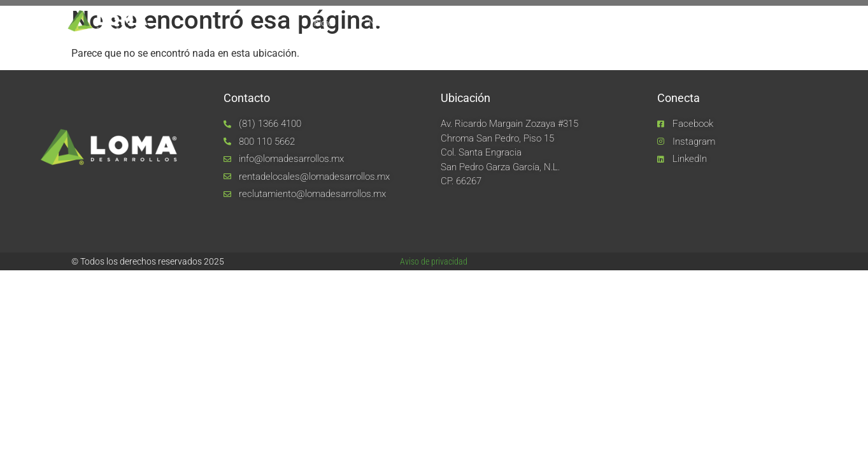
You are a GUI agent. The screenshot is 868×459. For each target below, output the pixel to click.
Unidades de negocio (578, 23)
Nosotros (388, 23)
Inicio (322, 23)
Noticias (674, 23)
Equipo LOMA (471, 23)
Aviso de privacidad (434, 261)
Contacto (746, 23)
